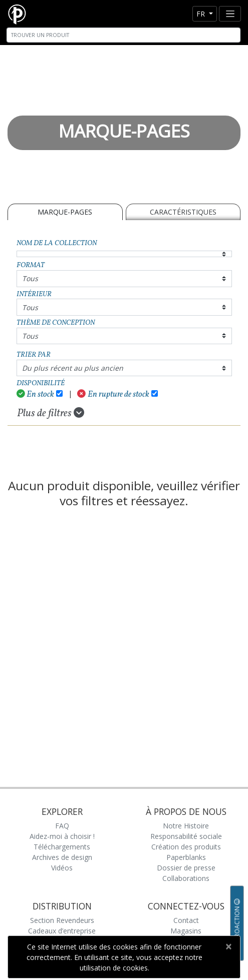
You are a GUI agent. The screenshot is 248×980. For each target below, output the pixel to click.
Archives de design (62, 857)
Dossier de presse (186, 868)
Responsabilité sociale (186, 836)
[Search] (123, 35)
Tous (30, 278)
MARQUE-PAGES (65, 212)
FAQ (62, 826)
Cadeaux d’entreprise (62, 931)
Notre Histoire (186, 826)
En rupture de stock (113, 394)
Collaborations (186, 878)
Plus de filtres (51, 413)
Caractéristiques (183, 212)
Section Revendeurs (62, 920)
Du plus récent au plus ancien (73, 368)
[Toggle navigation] (230, 14)
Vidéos (62, 868)
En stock (36, 394)
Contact (186, 920)
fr (202, 14)
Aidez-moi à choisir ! (62, 836)
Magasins (186, 931)
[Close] (228, 946)
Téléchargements (62, 847)
